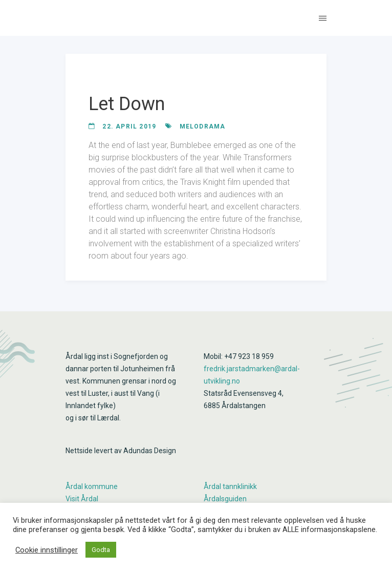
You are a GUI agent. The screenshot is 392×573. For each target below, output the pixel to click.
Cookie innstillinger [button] (47, 550)
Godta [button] (101, 550)
